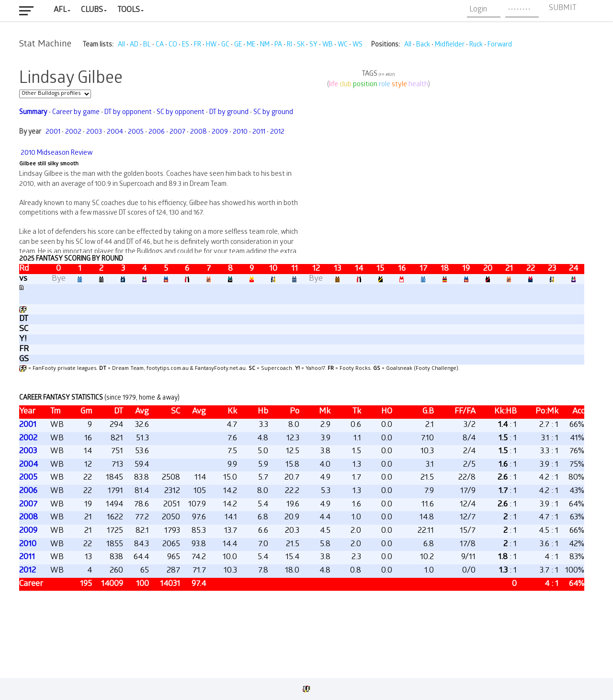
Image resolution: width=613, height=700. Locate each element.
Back (423, 45)
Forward (500, 45)
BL (147, 45)
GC (225, 45)
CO (173, 45)
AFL (60, 10)
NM (265, 45)
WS (358, 45)
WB (328, 45)
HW (211, 45)
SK (301, 45)
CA (160, 45)
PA (278, 45)
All (121, 45)
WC (343, 45)
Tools (129, 10)
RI (289, 45)
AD (134, 45)
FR (198, 45)
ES (186, 45)
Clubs (92, 10)
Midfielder (450, 45)
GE (238, 45)
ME (251, 45)
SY (313, 45)
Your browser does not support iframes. (302, 362)
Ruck (476, 45)
